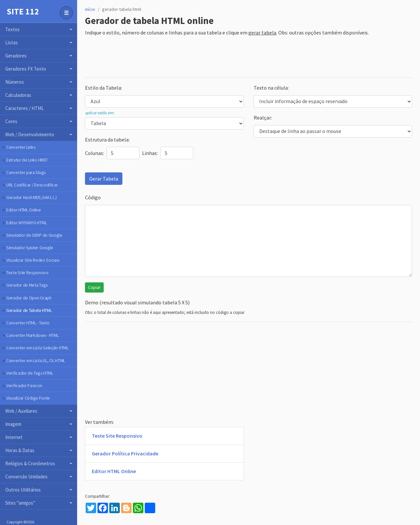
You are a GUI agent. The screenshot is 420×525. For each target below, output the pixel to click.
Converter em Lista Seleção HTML (37, 348)
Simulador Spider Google (30, 248)
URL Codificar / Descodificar (32, 185)
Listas (11, 43)
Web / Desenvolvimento (30, 134)
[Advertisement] (204, 57)
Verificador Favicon (24, 385)
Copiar (94, 287)
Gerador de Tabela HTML (29, 310)
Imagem (13, 424)
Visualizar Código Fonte (28, 398)
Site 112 (23, 11)
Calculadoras (18, 95)
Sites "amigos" (20, 503)
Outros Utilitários (23, 490)
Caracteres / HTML (25, 108)
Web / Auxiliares (21, 411)
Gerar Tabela (104, 179)
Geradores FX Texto (26, 69)
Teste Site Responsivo (27, 273)
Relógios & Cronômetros (30, 463)
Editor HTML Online (24, 210)
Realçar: (263, 118)
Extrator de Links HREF (27, 160)
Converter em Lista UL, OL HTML (36, 361)
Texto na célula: (271, 88)
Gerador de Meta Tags (27, 285)
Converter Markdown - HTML (32, 335)
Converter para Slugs (26, 172)
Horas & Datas (20, 450)
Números (15, 82)
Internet (14, 437)
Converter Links (21, 147)
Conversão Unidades (26, 477)
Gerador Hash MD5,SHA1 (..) (31, 197)
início (90, 9)
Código (93, 197)
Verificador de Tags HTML (30, 373)
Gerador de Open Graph (29, 298)
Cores (11, 121)
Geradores (16, 56)
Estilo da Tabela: (104, 88)
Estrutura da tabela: (107, 140)
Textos (12, 29)
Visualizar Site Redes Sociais (33, 260)
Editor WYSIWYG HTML (26, 223)
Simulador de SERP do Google (34, 235)
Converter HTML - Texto (28, 323)
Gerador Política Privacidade (125, 453)
